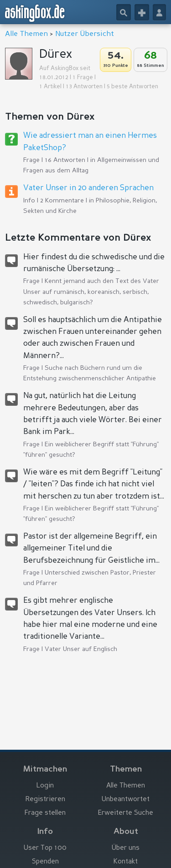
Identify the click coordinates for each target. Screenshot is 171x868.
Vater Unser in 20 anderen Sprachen (88, 188)
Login (45, 786)
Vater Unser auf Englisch (81, 649)
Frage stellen (45, 813)
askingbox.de (35, 13)
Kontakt (126, 862)
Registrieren (45, 800)
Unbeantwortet (126, 800)
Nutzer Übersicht (85, 34)
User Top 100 (45, 848)
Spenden (45, 862)
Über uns (126, 848)
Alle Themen (26, 34)
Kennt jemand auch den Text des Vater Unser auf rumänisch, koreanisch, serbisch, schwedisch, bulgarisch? (91, 292)
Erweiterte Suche (126, 813)
